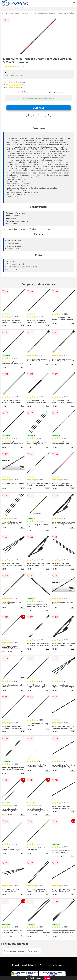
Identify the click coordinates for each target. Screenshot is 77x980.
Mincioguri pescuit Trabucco (45, 13)
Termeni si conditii (19, 965)
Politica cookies (58, 965)
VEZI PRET (38, 108)
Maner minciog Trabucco (67, 13)
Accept (47, 978)
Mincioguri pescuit (12, 13)
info (23, 326)
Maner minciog (27, 13)
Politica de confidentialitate (39, 965)
